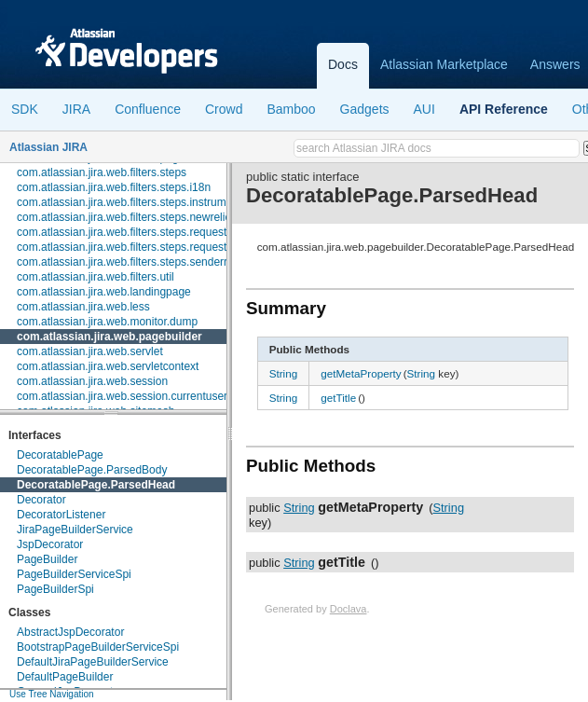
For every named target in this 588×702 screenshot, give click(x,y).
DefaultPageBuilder (65, 677)
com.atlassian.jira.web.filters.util (96, 277)
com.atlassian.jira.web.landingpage (104, 292)
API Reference (504, 109)
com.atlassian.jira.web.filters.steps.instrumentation (141, 202)
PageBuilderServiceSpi (74, 574)
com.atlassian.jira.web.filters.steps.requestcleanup (141, 232)
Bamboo (291, 109)
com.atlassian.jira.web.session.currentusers (125, 396)
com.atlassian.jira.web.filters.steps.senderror (127, 262)
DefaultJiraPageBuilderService (93, 662)
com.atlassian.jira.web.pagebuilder (109, 337)
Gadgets (365, 109)
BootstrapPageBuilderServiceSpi (98, 647)
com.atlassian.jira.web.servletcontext (108, 366)
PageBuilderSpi (55, 589)
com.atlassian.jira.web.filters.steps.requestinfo (131, 247)
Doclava (349, 609)
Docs (343, 64)
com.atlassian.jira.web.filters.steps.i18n (114, 187)
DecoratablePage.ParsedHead (96, 485)
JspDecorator (50, 544)
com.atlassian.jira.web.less (83, 307)
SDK (25, 109)
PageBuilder (47, 559)
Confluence (148, 109)
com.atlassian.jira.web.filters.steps (102, 172)
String (284, 373)
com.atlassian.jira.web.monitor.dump (107, 322)
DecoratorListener (61, 515)
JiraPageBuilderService (75, 530)
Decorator (41, 500)
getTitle (338, 398)
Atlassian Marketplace (444, 64)
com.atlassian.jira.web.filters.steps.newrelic (123, 217)
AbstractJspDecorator (70, 632)
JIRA (76, 109)
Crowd (224, 109)
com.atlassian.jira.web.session (92, 381)
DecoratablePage (60, 455)
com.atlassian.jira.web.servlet (90, 351)
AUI (424, 109)
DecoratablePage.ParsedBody (92, 470)
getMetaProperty (361, 373)
